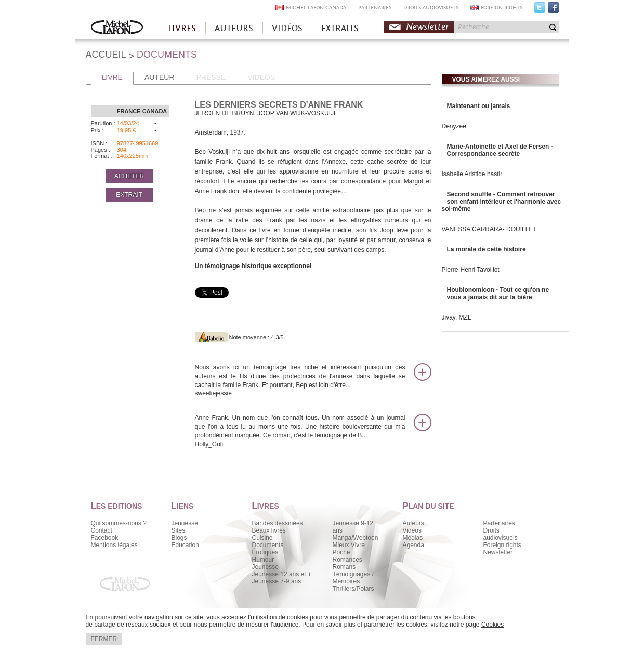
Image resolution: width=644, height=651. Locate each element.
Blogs (179, 538)
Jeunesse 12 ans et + (282, 574)
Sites (179, 530)
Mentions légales (114, 545)
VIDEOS (261, 77)
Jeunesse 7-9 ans (277, 581)
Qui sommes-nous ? (119, 523)
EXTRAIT (129, 195)
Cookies (492, 625)
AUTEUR (160, 77)
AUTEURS (234, 28)
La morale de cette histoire (487, 249)
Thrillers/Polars (353, 589)
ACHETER (129, 176)
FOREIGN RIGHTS (502, 8)
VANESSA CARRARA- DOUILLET (489, 229)
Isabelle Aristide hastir (472, 174)
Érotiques (265, 552)
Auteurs (413, 523)
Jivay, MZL (457, 317)
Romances (347, 560)
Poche (341, 552)
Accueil (117, 28)
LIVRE (112, 77)
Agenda (413, 545)
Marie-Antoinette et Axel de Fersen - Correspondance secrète (500, 150)
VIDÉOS (287, 28)
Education (185, 545)
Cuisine (262, 538)
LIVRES (182, 28)
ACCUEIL (106, 55)
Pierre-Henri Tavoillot (471, 270)
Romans (344, 567)
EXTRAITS (340, 28)
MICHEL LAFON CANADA (316, 8)
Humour (263, 560)
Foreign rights (502, 545)
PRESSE (211, 77)
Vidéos (412, 530)
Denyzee (454, 126)
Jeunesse (185, 523)
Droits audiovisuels (501, 534)
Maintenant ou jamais (479, 106)
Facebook (553, 10)
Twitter (540, 10)
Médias (413, 538)
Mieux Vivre (349, 545)
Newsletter (428, 27)
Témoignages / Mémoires (353, 578)
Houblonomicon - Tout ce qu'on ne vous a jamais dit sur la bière (498, 294)
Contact (102, 530)
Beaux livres (269, 530)
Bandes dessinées (278, 523)
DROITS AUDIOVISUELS (431, 8)
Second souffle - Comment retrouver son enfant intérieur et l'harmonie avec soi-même (502, 202)
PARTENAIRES (375, 8)
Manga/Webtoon (356, 538)
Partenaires (499, 523)
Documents (268, 545)
